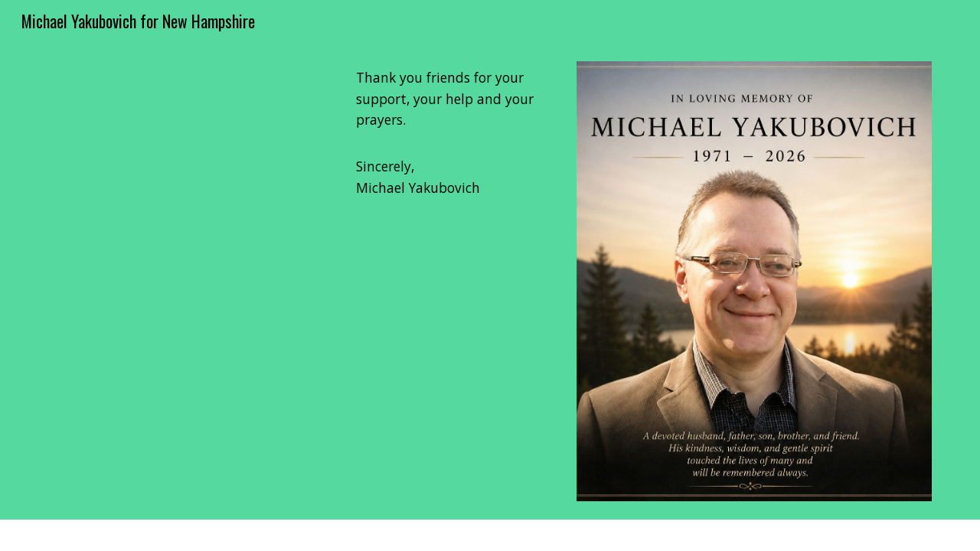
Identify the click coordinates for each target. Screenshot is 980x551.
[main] (452, 133)
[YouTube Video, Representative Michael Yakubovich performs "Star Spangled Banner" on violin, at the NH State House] (188, 281)
